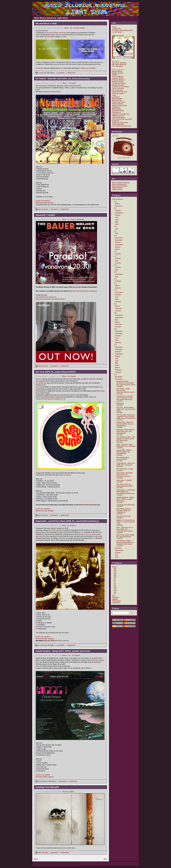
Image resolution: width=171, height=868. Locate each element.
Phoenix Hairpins (119, 80)
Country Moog (55, 92)
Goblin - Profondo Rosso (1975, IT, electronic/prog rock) (126, 522)
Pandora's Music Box (120, 123)
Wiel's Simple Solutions (121, 183)
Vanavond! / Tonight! (124, 480)
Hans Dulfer (40, 387)
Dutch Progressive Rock (88, 505)
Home (114, 27)
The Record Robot (119, 83)
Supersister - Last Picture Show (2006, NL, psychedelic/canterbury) (126, 492)
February (118, 206)
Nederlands (81, 219)
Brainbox (92, 379)
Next (105, 859)
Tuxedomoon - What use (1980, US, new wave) (125, 464)
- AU (115, 568)
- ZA (115, 592)
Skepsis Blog (117, 189)
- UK (115, 587)
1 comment (41, 73)
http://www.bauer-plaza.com (46, 297)
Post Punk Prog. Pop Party (122, 119)
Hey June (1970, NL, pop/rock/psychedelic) (125, 485)
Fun (114, 596)
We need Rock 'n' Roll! (125, 469)
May (117, 222)
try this (64, 37)
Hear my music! (118, 35)
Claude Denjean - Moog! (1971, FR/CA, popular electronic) (125, 499)
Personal (76, 28)
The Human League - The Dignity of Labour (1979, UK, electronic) (126, 439)
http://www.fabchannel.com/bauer (85, 291)
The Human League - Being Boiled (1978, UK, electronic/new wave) (125, 542)
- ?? (114, 594)
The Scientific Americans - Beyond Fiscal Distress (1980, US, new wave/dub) (126, 416)
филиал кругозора (119, 105)
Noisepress (116, 112)
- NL (71, 28)
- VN (115, 591)
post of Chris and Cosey (58, 33)
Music (67, 28)
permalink (61, 73)
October (118, 210)
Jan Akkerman (41, 383)
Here (37, 666)
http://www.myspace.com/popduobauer (50, 299)
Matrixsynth (117, 109)
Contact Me (116, 29)
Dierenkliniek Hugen (120, 186)
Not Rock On (117, 100)
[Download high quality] (45, 203)
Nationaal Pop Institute (96, 660)
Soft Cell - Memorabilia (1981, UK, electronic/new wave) (126, 409)
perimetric (116, 97)
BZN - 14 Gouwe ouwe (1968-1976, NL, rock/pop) (126, 445)
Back (36, 859)
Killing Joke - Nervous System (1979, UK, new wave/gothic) (125, 424)
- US (69, 83)
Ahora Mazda (47, 399)
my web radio (49, 37)
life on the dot (117, 90)
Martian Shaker (118, 82)
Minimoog (120, 403)
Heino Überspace (119, 117)
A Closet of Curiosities (121, 87)
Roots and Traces (119, 102)
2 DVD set (54, 530)
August (118, 215)
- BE (115, 570)
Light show (116, 603)
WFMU (115, 75)
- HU (115, 577)
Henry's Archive (118, 88)
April (117, 224)
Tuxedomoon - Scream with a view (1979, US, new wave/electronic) (125, 398)
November (119, 240)
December (119, 238)
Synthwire (116, 107)
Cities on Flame (118, 93)
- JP (114, 584)
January (118, 263)
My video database (119, 64)
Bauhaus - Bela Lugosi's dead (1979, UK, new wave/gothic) (125, 431)
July (117, 217)
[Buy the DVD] (49, 641)
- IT (114, 582)
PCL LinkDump (118, 76)
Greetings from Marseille (126, 505)
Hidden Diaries (118, 104)
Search (115, 608)
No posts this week (124, 516)
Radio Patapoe (118, 188)
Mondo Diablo (117, 99)
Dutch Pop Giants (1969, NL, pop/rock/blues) (125, 536)
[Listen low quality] (43, 201)
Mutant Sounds (118, 73)
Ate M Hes (40, 68)
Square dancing (118, 85)
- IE (114, 579)
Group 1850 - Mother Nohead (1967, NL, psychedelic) (124, 452)
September (119, 213)
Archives (116, 195)
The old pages (117, 66)
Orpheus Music (118, 78)
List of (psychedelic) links (122, 126)
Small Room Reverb (120, 92)
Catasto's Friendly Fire (121, 114)
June (117, 220)
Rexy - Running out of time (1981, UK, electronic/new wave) (125, 529)
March (117, 204)
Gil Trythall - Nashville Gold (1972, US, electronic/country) (125, 475)
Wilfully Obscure (118, 116)
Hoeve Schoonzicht (119, 184)
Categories (117, 563)
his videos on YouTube (87, 68)
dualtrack (116, 121)
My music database (119, 63)
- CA (69, 655)
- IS (114, 580)
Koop (114, 95)
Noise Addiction (118, 124)
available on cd (60, 399)
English (82, 28)
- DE (115, 574)
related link (71, 73)
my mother (67, 475)
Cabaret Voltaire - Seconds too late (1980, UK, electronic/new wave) (126, 383)
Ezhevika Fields (118, 111)
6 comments (41, 781)
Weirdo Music (117, 71)
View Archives (117, 199)
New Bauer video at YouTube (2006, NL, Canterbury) (124, 510)
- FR (73, 655)
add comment (42, 209)
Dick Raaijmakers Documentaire (123, 458)
